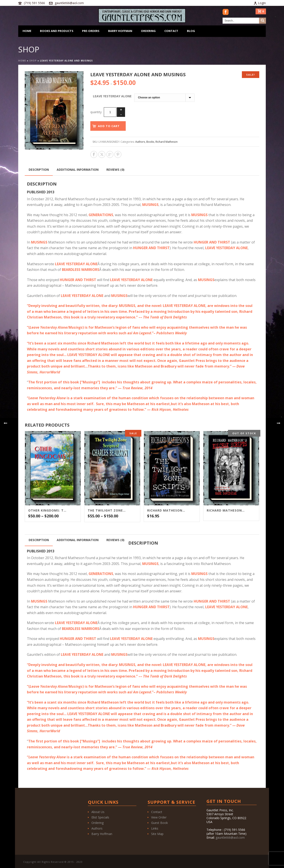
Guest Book (159, 823)
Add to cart (109, 126)
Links (155, 828)
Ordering (148, 31)
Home (27, 31)
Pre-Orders (91, 31)
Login (260, 3)
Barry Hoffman (120, 31)
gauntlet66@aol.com (69, 3)
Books (150, 142)
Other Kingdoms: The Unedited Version (47, 510)
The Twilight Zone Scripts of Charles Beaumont (107, 510)
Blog (191, 31)
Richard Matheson (167, 142)
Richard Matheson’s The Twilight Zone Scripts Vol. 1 (166, 510)
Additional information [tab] (78, 170)
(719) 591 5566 (34, 3)
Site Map (157, 834)
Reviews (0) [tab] (115, 170)
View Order (159, 817)
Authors (140, 142)
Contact (171, 31)
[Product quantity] (110, 112)
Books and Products (57, 31)
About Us (98, 812)
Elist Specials (100, 817)
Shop (33, 61)
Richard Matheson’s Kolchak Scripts (226, 510)
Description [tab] (39, 170)
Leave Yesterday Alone (112, 96)
